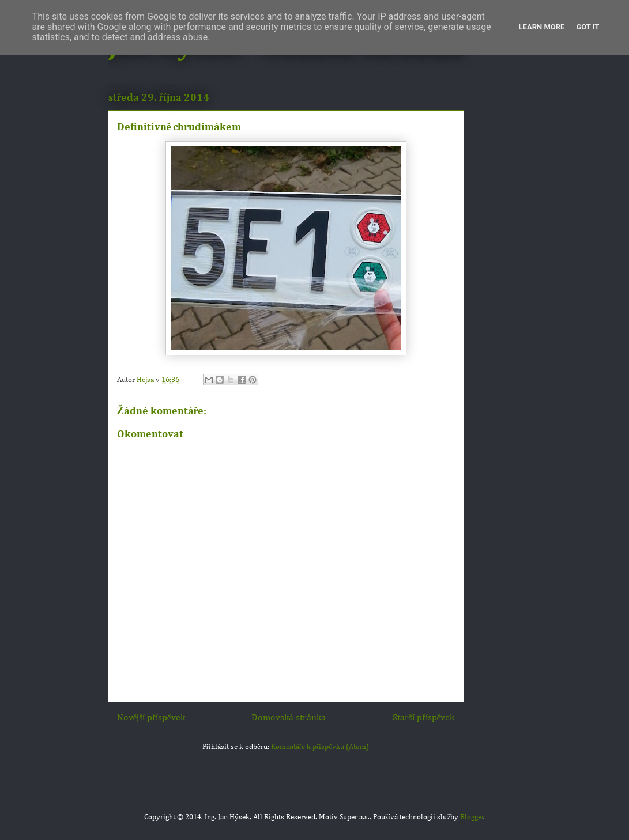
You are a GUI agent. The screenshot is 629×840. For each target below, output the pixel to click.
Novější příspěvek (151, 718)
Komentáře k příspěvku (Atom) (320, 747)
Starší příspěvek (423, 718)
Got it (587, 27)
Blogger (472, 817)
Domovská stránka (289, 718)
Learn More (542, 27)
